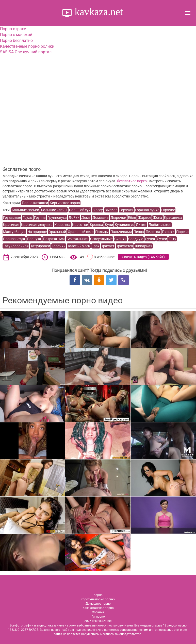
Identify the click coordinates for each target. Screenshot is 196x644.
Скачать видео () (143, 257)
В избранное (104, 257)
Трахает (108, 246)
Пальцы (102, 232)
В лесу (98, 210)
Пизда (139, 232)
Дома (86, 218)
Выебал (111, 210)
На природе (37, 232)
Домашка (101, 218)
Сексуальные (101, 239)
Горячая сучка (147, 210)
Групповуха (57, 218)
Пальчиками (121, 232)
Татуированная (16, 246)
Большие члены (54, 210)
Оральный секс (81, 232)
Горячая (126, 210)
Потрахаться (54, 239)
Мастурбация (14, 232)
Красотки (80, 225)
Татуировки (40, 246)
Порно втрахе (13, 29)
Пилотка (153, 232)
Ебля (132, 218)
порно (98, 595)
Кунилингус (124, 225)
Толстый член (79, 246)
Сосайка (98, 612)
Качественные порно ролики (27, 46)
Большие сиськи (25, 210)
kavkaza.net (97, 12)
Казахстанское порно (98, 608)
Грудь (27, 218)
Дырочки (118, 218)
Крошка (96, 225)
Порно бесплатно (16, 40)
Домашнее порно (98, 604)
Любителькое (160, 225)
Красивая (11, 225)
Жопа (158, 218)
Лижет (141, 225)
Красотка (62, 225)
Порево (182, 232)
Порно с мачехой (16, 35)
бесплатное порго (132, 181)
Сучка (150, 239)
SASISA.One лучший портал (26, 52)
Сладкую (136, 239)
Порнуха (34, 239)
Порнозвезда (14, 239)
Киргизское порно (65, 203)
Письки (168, 232)
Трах (96, 246)
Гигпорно (98, 617)
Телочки (59, 246)
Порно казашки (35, 203)
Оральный (57, 232)
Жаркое (144, 218)
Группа (40, 218)
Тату (173, 239)
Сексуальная (77, 239)
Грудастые (12, 218)
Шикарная (144, 246)
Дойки (74, 218)
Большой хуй (80, 210)
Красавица (173, 218)
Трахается (125, 246)
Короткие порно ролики (98, 599)
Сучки (162, 239)
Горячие (168, 210)
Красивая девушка (37, 225)
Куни (109, 225)
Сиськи (120, 239)
